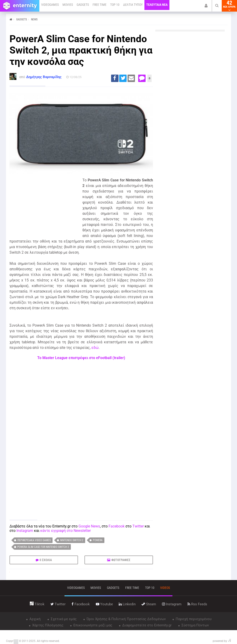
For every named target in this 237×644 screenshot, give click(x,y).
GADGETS (83, 5)
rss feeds (197, 604)
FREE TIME (100, 5)
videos (165, 588)
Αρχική (35, 619)
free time (132, 588)
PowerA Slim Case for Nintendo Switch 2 (43, 547)
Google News (89, 526)
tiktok (37, 604)
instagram (172, 604)
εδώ (95, 348)
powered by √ (222, 641)
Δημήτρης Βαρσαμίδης (44, 77)
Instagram (25, 531)
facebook (81, 604)
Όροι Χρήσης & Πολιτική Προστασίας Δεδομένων (126, 619)
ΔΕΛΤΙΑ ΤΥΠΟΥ (133, 5)
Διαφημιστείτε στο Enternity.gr (146, 625)
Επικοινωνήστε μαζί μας (92, 625)
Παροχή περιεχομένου (193, 619)
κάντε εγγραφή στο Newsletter (65, 531)
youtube (104, 604)
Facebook (117, 526)
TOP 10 (115, 5)
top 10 (150, 588)
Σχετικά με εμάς (63, 619)
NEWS (34, 19)
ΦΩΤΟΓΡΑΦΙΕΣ (121, 560)
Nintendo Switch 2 (72, 540)
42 (229, 6)
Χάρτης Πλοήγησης (47, 625)
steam (149, 604)
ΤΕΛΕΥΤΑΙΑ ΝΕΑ (157, 5)
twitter (58, 604)
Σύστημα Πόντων (195, 625)
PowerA (98, 540)
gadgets (113, 588)
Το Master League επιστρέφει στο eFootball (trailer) (81, 358)
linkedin (127, 604)
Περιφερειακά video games (34, 540)
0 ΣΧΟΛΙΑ (46, 560)
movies (96, 588)
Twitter (138, 526)
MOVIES (68, 5)
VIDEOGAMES (50, 5)
